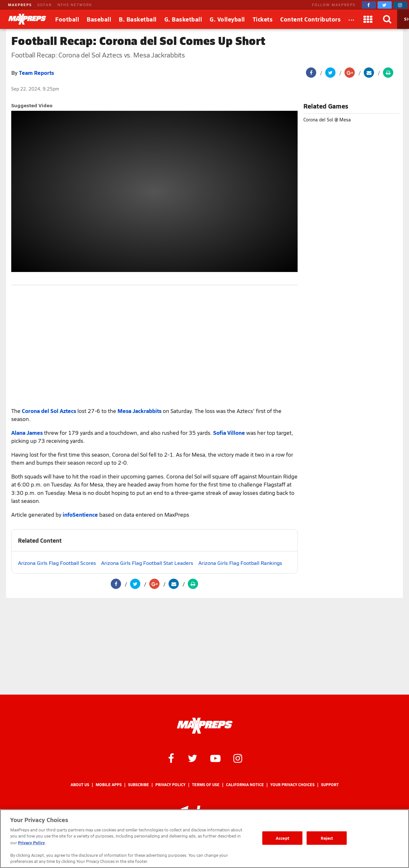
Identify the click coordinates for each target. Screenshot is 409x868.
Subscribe (139, 785)
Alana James (27, 433)
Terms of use (206, 785)
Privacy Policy (170, 785)
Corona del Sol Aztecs (49, 411)
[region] (204, 839)
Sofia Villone (229, 433)
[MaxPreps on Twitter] (385, 5)
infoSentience (80, 514)
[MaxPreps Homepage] (205, 726)
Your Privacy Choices (292, 785)
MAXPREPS (20, 5)
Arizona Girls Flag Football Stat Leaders (147, 563)
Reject (327, 838)
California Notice (245, 785)
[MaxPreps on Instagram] (400, 5)
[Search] (387, 19)
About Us (80, 785)
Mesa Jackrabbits (139, 411)
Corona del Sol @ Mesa (327, 120)
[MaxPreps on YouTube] (215, 758)
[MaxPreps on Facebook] (369, 5)
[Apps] (368, 19)
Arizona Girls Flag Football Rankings (240, 563)
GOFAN (45, 5)
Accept (283, 838)
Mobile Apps (109, 785)
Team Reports (36, 73)
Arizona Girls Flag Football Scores (57, 563)
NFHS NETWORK (75, 5)
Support (330, 785)
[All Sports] (352, 19)
